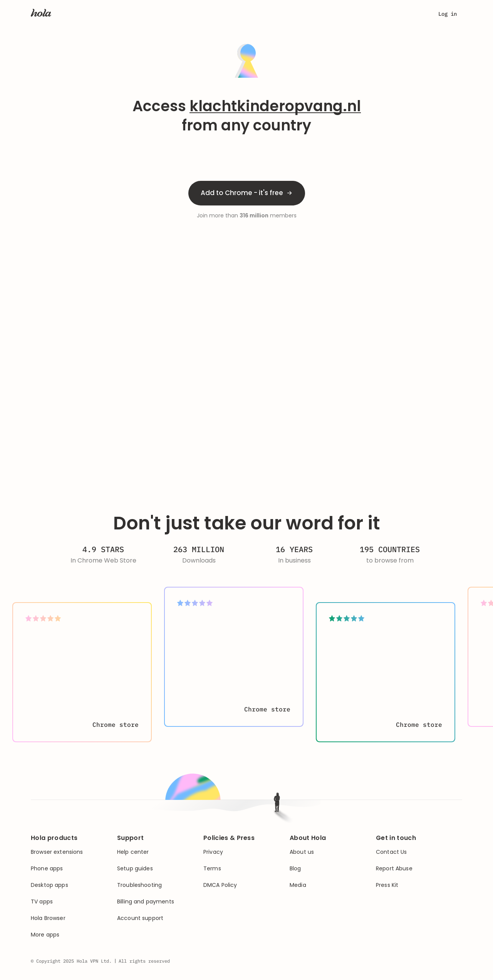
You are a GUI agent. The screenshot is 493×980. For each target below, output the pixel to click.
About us (302, 852)
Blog (295, 869)
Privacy (213, 852)
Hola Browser (48, 918)
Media (298, 885)
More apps (45, 935)
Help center (133, 852)
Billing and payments (146, 902)
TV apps (42, 902)
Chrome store (116, 725)
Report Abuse (394, 869)
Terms (212, 869)
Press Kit (387, 885)
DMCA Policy (220, 885)
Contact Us (391, 852)
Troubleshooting (139, 885)
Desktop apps (49, 885)
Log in (448, 14)
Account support (140, 918)
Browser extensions (57, 852)
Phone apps (47, 869)
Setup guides (135, 869)
